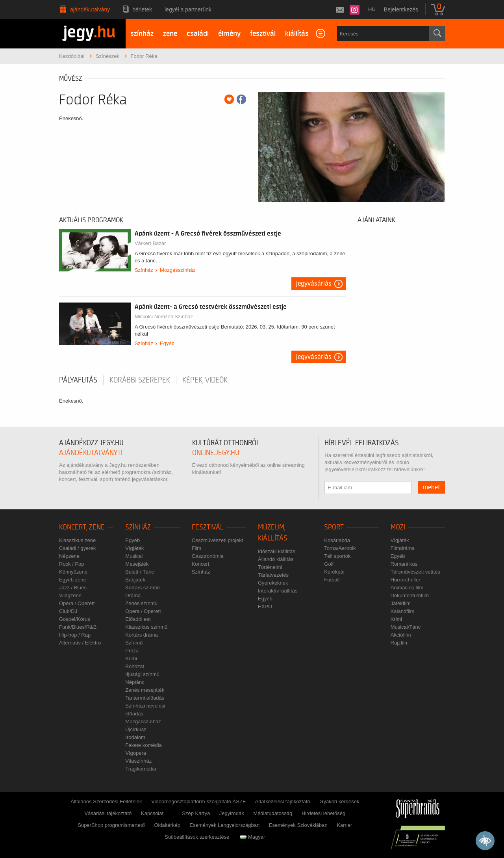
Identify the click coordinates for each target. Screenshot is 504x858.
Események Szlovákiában (298, 825)
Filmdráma (403, 548)
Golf (329, 564)
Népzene (69, 556)
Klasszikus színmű (146, 627)
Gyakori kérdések (339, 801)
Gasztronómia (208, 556)
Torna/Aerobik (340, 548)
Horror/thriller (406, 580)
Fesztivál (208, 527)
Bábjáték (135, 580)
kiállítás (297, 34)
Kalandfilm (403, 611)
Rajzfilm (400, 643)
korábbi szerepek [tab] (140, 380)
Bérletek (142, 9)
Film (197, 548)
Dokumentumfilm (410, 595)
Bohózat (135, 666)
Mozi (398, 527)
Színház (144, 270)
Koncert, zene (82, 527)
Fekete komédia (144, 745)
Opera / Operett (77, 603)
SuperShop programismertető (111, 825)
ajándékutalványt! (91, 453)
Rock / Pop (72, 564)
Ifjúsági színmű (142, 674)
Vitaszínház (138, 761)
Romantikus (404, 564)
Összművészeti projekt (218, 540)
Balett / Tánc (140, 572)
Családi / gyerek (77, 548)
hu (372, 9)
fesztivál (263, 34)
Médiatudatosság (273, 813)
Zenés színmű (141, 603)
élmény (229, 34)
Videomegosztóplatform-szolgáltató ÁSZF (198, 801)
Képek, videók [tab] (205, 380)
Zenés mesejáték (145, 690)
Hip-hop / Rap (75, 635)
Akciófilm (401, 635)
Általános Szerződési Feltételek (106, 801)
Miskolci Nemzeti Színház (164, 317)
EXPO (265, 606)
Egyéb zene (73, 580)
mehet (431, 487)
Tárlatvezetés (273, 575)
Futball (332, 580)
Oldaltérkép (167, 825)
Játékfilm (401, 603)
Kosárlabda (337, 540)
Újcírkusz (136, 729)
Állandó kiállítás (276, 559)
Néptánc (135, 682)
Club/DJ (68, 611)
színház (142, 34)
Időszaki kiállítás (277, 551)
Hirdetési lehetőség (323, 813)
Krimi (131, 658)
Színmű (134, 643)
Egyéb (167, 343)
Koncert (201, 564)
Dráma (133, 595)
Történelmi (270, 567)
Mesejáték (137, 564)
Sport (334, 527)
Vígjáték (134, 548)
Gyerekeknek (273, 583)
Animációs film (407, 588)
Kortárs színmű (142, 588)
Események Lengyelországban (225, 825)
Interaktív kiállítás (278, 591)
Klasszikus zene (77, 540)
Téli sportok (337, 556)
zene (170, 34)
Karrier (344, 825)
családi (198, 34)
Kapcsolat (152, 813)
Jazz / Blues (73, 588)
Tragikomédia (141, 769)
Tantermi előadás (145, 698)
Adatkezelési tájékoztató (282, 801)
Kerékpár (334, 572)
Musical (134, 556)
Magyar (253, 837)
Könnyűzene (73, 572)
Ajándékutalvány (90, 9)
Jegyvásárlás (314, 284)
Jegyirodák (232, 813)
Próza (132, 651)
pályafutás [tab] (78, 380)
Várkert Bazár (150, 243)
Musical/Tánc (406, 627)
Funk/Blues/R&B (78, 627)
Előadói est (138, 619)
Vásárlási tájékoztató (108, 813)
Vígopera (136, 753)
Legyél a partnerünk (188, 9)
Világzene (70, 595)
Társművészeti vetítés (415, 572)
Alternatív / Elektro (80, 643)
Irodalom (135, 737)
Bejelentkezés (401, 9)
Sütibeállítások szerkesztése (197, 837)
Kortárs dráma (141, 635)
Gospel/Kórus (75, 619)
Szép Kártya (196, 813)
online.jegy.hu (216, 453)
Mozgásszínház (178, 270)
